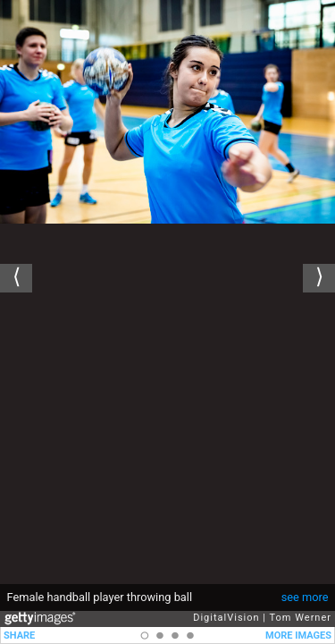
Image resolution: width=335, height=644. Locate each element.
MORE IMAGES (298, 636)
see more (305, 597)
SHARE (19, 636)
